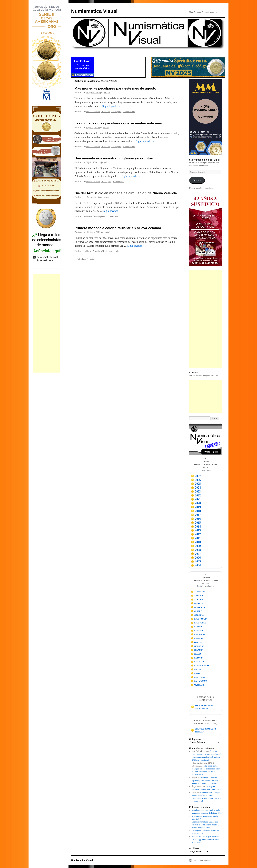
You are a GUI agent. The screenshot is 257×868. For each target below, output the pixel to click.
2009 (196, 546)
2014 (196, 527)
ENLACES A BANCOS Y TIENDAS (204, 730)
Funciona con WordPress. (203, 860)
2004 (196, 565)
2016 (196, 519)
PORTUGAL (198, 677)
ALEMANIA (198, 592)
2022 (196, 495)
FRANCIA (197, 638)
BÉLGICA (197, 603)
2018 (196, 511)
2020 (196, 503)
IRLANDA (197, 650)
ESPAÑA (197, 627)
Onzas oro (105, 112)
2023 (196, 492)
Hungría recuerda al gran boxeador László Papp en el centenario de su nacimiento (205, 840)
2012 (196, 534)
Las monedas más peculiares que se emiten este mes (118, 123)
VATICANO (198, 685)
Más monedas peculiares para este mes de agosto (115, 88)
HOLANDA (198, 646)
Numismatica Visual (94, 11)
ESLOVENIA (198, 623)
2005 (196, 561)
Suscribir (197, 180)
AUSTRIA (197, 600)
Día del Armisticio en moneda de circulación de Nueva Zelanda (126, 193)
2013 (196, 530)
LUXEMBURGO (200, 666)
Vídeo (103, 251)
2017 (196, 515)
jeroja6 (107, 92)
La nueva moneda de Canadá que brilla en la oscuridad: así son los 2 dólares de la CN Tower (205, 825)
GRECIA (197, 642)
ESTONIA (197, 631)
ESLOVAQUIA (199, 619)
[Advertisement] (47, 323)
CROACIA (197, 615)
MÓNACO (197, 673)
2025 (196, 484)
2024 (196, 488)
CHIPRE (196, 611)
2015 (196, 523)
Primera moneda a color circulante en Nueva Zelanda (118, 228)
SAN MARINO (199, 681)
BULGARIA (198, 607)
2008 (196, 550)
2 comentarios (129, 112)
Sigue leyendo (111, 106)
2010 (196, 542)
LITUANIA (198, 662)
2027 (196, 476)
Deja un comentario (110, 216)
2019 (196, 507)
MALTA (196, 669)
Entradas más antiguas (86, 259)
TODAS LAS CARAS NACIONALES (202, 707)
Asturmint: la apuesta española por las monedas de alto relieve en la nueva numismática (205, 781)
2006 (196, 558)
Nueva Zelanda (93, 112)
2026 (196, 480)
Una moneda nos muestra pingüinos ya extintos (114, 158)
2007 (196, 554)
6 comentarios (129, 147)
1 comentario (119, 182)
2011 (196, 538)
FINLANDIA (198, 634)
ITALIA (196, 654)
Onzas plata (116, 112)
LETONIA (197, 658)
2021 (196, 499)
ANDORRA (198, 596)
